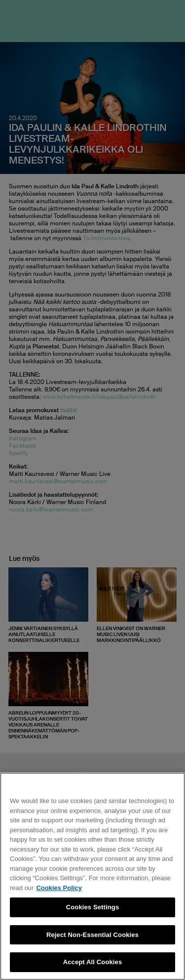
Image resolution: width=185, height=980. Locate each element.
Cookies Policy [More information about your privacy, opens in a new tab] (59, 888)
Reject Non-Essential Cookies (92, 935)
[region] (92, 876)
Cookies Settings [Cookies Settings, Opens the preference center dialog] (93, 907)
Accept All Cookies (93, 962)
